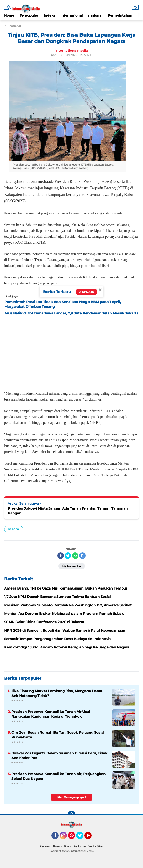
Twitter (82, 837)
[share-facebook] (61, 556)
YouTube (91, 837)
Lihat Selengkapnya (72, 797)
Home (9, 15)
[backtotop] (71, 815)
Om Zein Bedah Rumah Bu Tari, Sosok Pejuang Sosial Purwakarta (58, 735)
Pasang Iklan (62, 846)
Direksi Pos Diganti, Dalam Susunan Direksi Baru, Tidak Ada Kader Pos (59, 756)
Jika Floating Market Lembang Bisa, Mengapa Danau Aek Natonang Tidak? (57, 693)
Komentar (72, 566)
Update (86, 292)
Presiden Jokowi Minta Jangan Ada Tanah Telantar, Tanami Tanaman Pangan (68, 511)
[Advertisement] (71, 352)
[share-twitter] (68, 556)
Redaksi (45, 846)
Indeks (49, 15)
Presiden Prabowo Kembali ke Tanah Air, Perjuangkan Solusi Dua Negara (58, 776)
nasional (95, 15)
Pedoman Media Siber (88, 846)
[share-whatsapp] (75, 556)
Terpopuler (29, 15)
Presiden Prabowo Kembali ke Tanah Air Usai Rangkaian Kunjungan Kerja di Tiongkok (51, 714)
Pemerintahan (120, 15)
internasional (72, 15)
